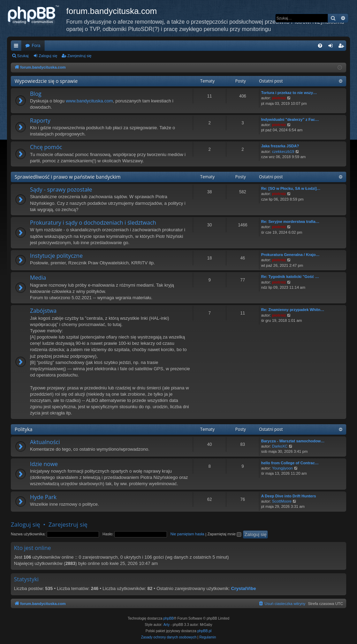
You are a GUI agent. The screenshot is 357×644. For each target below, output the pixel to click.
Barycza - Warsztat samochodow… (293, 441)
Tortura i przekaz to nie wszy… (289, 93)
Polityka (24, 429)
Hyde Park (43, 497)
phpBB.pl (204, 631)
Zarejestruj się (79, 56)
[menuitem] (320, 46)
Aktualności (45, 442)
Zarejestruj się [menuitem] (342, 47)
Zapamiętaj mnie (224, 534)
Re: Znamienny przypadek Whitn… (293, 310)
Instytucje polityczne (56, 256)
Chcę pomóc (46, 147)
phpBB (169, 618)
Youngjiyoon (282, 468)
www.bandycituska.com (89, 101)
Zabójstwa (43, 311)
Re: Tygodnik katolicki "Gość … (290, 277)
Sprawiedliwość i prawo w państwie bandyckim (68, 177)
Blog (36, 94)
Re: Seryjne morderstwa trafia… (290, 222)
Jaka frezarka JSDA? (280, 146)
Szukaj (23, 56)
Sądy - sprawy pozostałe (61, 189)
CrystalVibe (244, 588)
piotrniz (279, 98)
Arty (167, 625)
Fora (36, 46)
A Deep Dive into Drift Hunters (288, 496)
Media (38, 278)
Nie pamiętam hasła (187, 534)
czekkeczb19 (283, 152)
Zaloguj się (48, 56)
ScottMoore (282, 501)
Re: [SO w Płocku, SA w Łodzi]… (291, 188)
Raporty (40, 121)
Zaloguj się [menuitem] (332, 47)
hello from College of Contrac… (290, 463)
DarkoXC (280, 446)
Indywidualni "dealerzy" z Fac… (290, 119)
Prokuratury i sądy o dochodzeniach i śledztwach (93, 223)
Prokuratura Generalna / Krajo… (290, 255)
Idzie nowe (44, 464)
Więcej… (17, 47)
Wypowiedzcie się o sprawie (46, 81)
